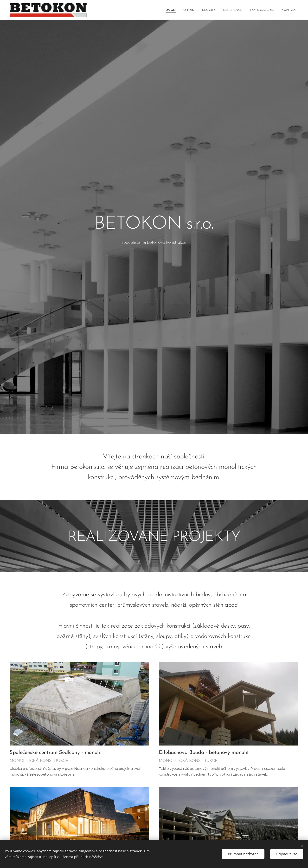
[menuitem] (175, 10)
